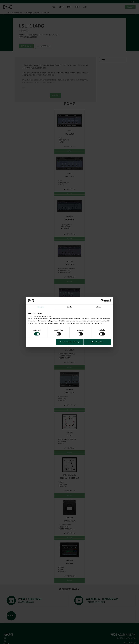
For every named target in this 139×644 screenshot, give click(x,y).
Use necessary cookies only (69, 342)
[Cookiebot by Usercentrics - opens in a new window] (102, 301)
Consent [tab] (41, 307)
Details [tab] (69, 307)
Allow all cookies (97, 342)
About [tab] (98, 307)
